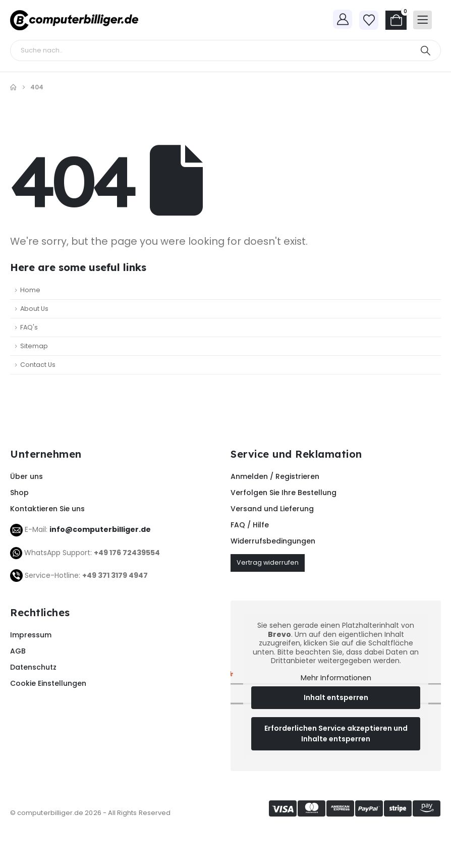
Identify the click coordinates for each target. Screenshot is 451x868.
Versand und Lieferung (272, 509)
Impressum (31, 635)
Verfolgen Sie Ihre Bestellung (284, 493)
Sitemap (34, 346)
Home (30, 290)
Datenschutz (33, 667)
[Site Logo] (74, 20)
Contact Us (38, 365)
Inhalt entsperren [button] (336, 697)
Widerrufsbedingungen (273, 541)
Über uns (26, 476)
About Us (34, 309)
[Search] (425, 50)
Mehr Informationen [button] (336, 678)
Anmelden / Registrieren (275, 476)
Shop (19, 493)
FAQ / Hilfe (250, 525)
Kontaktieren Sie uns (47, 509)
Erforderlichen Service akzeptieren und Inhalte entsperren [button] (336, 734)
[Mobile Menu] (422, 20)
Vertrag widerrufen (268, 562)
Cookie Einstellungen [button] (48, 683)
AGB (18, 651)
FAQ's (29, 327)
